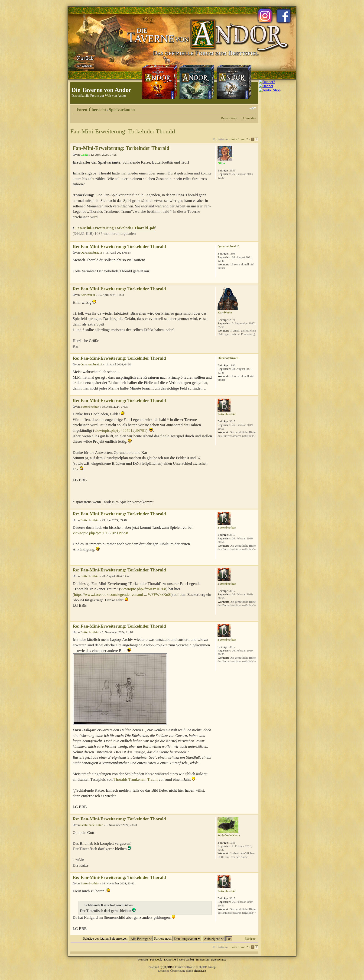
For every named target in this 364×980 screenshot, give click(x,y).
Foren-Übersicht (91, 110)
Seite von (239, 139)
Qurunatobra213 (91, 253)
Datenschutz (218, 959)
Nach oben (255, 239)
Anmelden (249, 118)
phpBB (168, 967)
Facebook (156, 959)
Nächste (250, 939)
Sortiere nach (178, 938)
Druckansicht (246, 108)
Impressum (203, 959)
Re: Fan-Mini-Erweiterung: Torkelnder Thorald (119, 247)
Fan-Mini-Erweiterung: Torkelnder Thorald (123, 131)
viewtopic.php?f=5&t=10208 (143, 589)
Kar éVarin (88, 295)
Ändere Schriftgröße (253, 108)
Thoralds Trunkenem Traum (136, 779)
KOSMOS (170, 959)
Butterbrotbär (90, 407)
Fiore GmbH (186, 959)
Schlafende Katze (92, 825)
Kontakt (143, 959)
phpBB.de (200, 971)
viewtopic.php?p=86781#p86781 (120, 430)
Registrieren (229, 118)
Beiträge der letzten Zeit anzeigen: (118, 938)
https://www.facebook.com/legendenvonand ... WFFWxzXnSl (123, 595)
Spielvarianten (122, 110)
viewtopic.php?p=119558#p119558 (100, 533)
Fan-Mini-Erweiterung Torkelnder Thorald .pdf (115, 228)
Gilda (84, 155)
